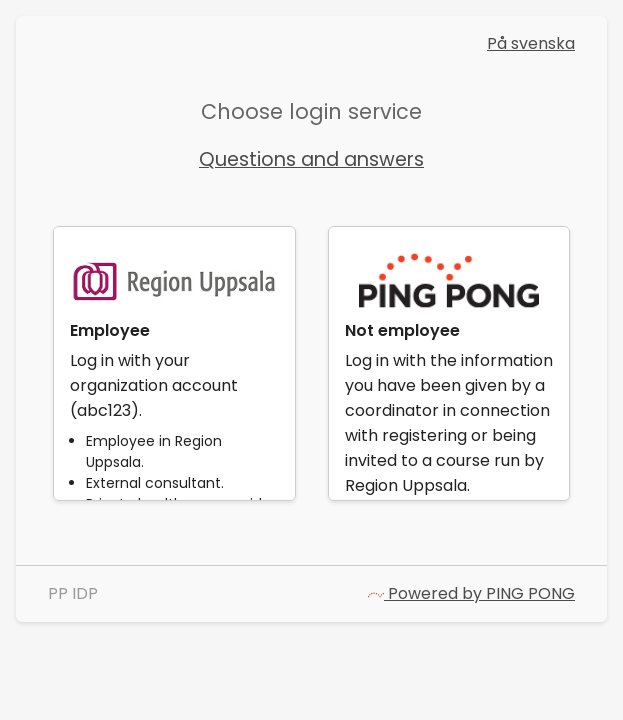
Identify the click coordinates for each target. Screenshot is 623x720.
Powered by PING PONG (471, 593)
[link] (174, 363)
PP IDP (73, 593)
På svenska (531, 43)
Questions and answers (311, 159)
